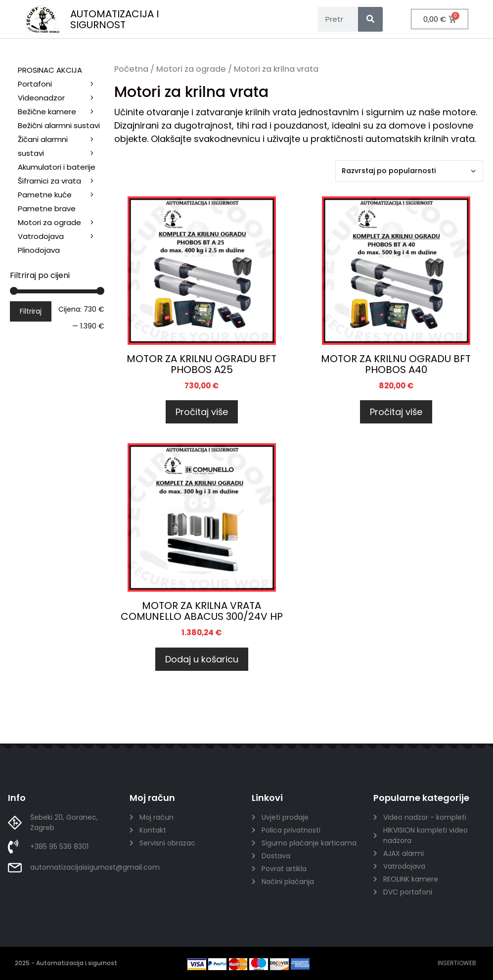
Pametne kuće (61, 195)
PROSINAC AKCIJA (50, 70)
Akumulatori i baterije (57, 167)
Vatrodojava (61, 236)
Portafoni (61, 84)
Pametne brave (47, 209)
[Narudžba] (409, 171)
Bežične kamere (61, 112)
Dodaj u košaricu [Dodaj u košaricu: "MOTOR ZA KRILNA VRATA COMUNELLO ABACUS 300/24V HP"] (202, 659)
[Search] (370, 19)
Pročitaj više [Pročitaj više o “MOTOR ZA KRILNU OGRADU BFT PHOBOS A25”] (202, 412)
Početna (131, 69)
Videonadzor (61, 98)
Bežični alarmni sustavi (61, 126)
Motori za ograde (191, 69)
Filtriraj (31, 311)
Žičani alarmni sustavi (61, 147)
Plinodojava (39, 250)
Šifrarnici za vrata (61, 181)
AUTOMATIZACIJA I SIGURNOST (114, 19)
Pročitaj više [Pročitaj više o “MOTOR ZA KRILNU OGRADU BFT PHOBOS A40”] (396, 412)
